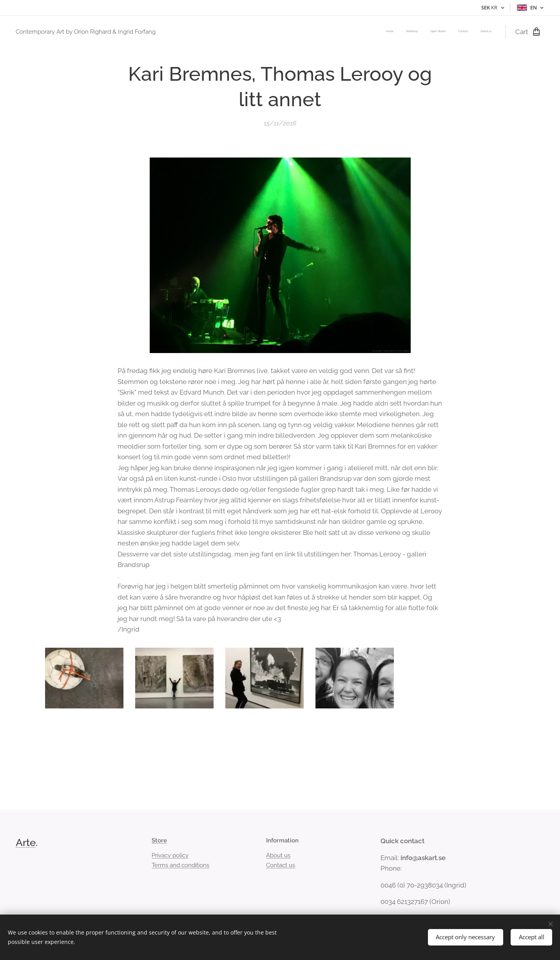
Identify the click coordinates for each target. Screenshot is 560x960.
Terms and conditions (180, 865)
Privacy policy (170, 855)
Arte (26, 842)
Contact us (281, 865)
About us (278, 855)
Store (159, 840)
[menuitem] (443, 32)
